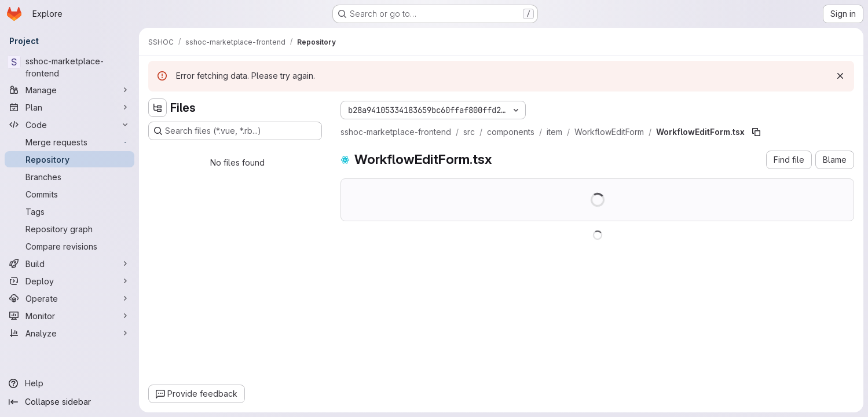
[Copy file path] (756, 132)
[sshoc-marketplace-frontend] (69, 67)
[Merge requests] (69, 142)
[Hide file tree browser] (158, 108)
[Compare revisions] (69, 246)
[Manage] (69, 90)
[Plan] (69, 107)
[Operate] (69, 298)
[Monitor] (69, 316)
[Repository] (69, 159)
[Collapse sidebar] (69, 402)
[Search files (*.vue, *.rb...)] (235, 131)
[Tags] (69, 211)
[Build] (69, 264)
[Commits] (69, 194)
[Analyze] (69, 333)
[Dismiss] (840, 76)
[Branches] (69, 177)
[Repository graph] (69, 229)
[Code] (69, 125)
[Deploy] (69, 281)
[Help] (69, 383)
